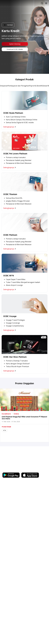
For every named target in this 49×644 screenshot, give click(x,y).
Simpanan (4, 86)
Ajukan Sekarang (15, 44)
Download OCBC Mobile (15, 49)
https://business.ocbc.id (12, 470)
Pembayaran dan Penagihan (19, 86)
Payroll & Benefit (36, 86)
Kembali (8, 25)
